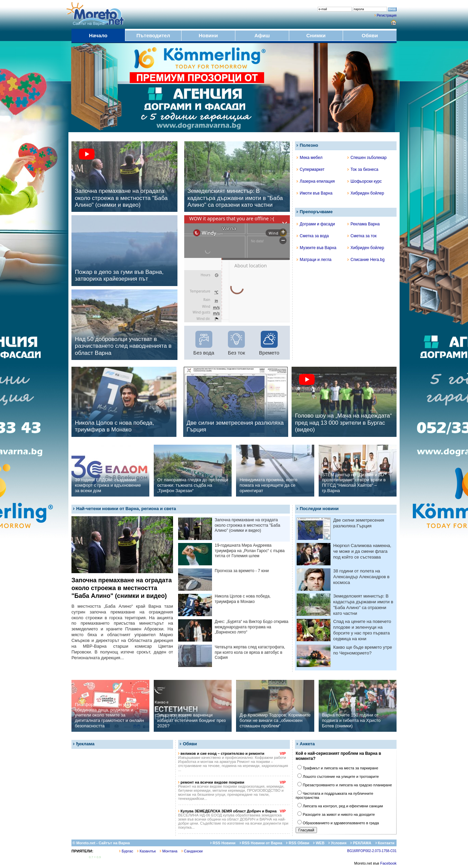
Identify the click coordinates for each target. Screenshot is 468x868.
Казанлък (146, 851)
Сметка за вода (313, 236)
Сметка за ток (362, 236)
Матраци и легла (314, 260)
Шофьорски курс (365, 181)
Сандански (192, 851)
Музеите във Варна (316, 248)
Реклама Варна (364, 224)
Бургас (126, 851)
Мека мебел (310, 158)
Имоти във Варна (315, 193)
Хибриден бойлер (366, 193)
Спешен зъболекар (367, 158)
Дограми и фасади (316, 224)
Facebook (388, 863)
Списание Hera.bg (366, 260)
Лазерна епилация (316, 181)
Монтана (169, 851)
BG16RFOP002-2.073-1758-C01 (372, 851)
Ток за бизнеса (363, 169)
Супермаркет (311, 169)
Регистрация (387, 15)
